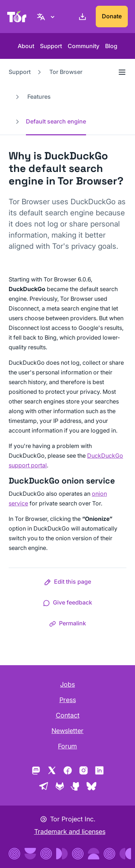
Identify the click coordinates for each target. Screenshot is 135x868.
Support (51, 46)
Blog (111, 46)
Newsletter (67, 731)
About (26, 46)
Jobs (67, 684)
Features (39, 97)
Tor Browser (66, 72)
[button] (67, 583)
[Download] (81, 17)
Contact (68, 715)
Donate (112, 16)
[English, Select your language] (47, 17)
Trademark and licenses (70, 832)
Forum (67, 746)
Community (84, 46)
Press (68, 700)
